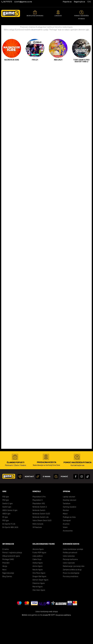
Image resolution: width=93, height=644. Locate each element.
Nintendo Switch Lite (41, 542)
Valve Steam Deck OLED (42, 546)
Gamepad (67, 546)
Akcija (5, 591)
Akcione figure (38, 574)
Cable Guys (37, 585)
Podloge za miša (69, 542)
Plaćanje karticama (70, 585)
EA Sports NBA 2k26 (10, 553)
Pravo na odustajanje (71, 598)
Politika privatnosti (70, 578)
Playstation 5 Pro (39, 522)
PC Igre (5, 542)
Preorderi (6, 588)
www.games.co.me (35, 640)
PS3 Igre (6, 546)
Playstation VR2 (39, 529)
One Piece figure (39, 598)
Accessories (68, 556)
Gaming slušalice (70, 532)
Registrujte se (79, 2)
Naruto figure (38, 595)
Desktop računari (70, 525)
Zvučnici (66, 549)
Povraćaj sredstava (70, 602)
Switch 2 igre (8, 529)
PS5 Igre (6, 522)
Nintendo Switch (39, 536)
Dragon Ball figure (39, 602)
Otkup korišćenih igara (11, 581)
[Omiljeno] (89, 2)
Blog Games (7, 602)
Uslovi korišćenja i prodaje (73, 574)
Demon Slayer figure (40, 605)
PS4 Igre (6, 525)
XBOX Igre (6, 539)
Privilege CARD (8, 585)
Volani (65, 553)
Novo (4, 595)
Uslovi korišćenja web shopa (47, 637)
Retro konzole (38, 549)
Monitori (66, 536)
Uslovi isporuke (69, 588)
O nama (6, 574)
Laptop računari (69, 522)
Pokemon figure (39, 608)
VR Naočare (37, 553)
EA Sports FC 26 (9, 549)
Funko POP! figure (39, 578)
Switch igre (7, 532)
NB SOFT (52, 640)
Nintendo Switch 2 (40, 532)
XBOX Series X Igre (10, 536)
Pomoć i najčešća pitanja (12, 578)
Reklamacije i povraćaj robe (74, 591)
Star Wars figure (39, 615)
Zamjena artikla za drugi (72, 595)
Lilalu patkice (38, 581)
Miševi (65, 539)
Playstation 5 (38, 525)
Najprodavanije (8, 598)
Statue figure (38, 588)
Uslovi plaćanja (69, 581)
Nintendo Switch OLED (41, 539)
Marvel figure (38, 612)
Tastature (67, 529)
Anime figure (37, 591)
